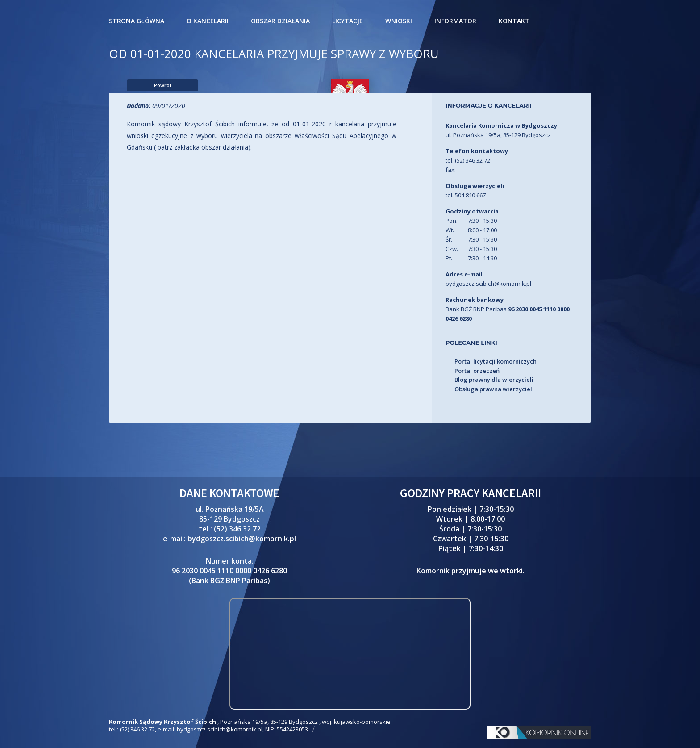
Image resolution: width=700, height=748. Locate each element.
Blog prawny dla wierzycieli (494, 380)
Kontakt (514, 21)
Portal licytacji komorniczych (496, 362)
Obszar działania (280, 21)
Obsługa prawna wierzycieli (494, 389)
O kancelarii (208, 21)
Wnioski (399, 21)
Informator (455, 21)
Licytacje (348, 21)
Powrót (163, 85)
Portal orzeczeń (477, 371)
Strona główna (137, 21)
